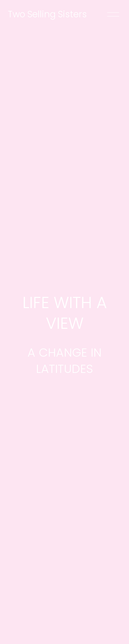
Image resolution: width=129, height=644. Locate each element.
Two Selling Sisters (47, 14)
